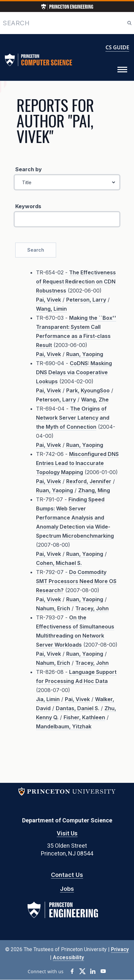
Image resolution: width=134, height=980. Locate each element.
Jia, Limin (48, 699)
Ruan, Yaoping (85, 354)
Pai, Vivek (49, 300)
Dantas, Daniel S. (78, 708)
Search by (29, 169)
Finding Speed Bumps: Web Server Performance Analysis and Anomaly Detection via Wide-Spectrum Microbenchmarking (75, 518)
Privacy (120, 949)
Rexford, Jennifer (89, 481)
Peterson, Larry (86, 300)
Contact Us (67, 875)
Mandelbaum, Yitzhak (64, 726)
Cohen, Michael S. (59, 563)
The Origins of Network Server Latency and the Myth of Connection (73, 418)
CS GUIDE (117, 47)
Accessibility (68, 957)
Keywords (28, 206)
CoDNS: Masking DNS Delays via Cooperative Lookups (74, 372)
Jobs (67, 889)
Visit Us (67, 833)
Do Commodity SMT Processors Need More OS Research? (76, 581)
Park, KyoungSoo (88, 390)
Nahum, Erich (53, 608)
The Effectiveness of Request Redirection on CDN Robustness (76, 281)
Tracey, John (92, 608)
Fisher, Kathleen (84, 717)
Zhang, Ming (94, 490)
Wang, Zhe (95, 400)
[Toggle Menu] (122, 70)
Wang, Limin (51, 309)
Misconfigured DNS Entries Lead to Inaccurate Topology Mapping (77, 463)
